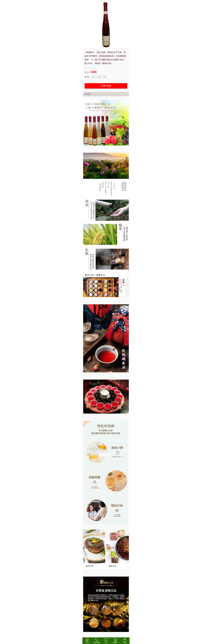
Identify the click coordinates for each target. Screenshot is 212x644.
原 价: (87, 68)
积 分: (87, 72)
